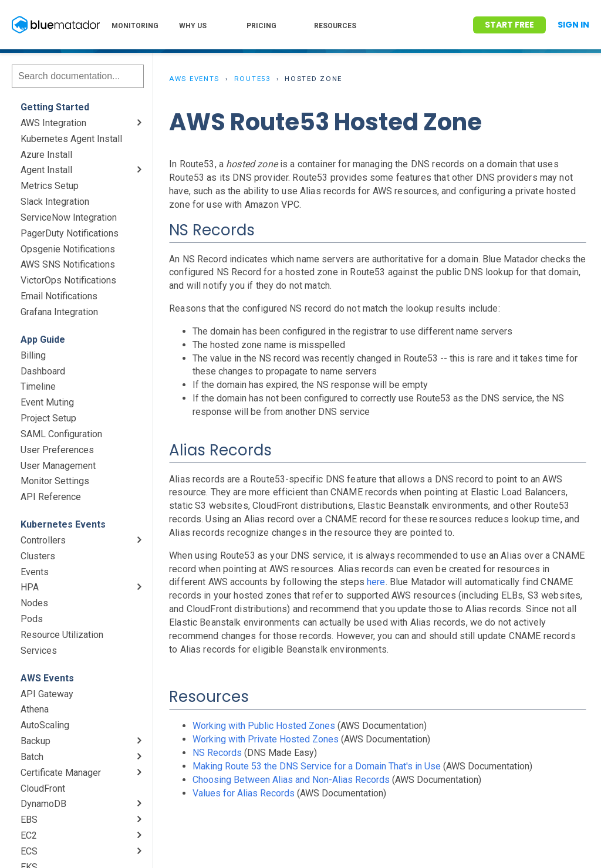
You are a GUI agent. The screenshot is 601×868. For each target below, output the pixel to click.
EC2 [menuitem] (29, 835)
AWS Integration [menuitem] (53, 123)
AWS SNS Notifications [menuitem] (68, 264)
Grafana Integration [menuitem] (59, 312)
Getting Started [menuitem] (55, 107)
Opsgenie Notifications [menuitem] (68, 249)
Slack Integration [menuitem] (55, 202)
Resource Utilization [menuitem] (62, 635)
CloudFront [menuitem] (43, 788)
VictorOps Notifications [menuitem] (68, 280)
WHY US (193, 26)
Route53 (252, 79)
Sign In (573, 25)
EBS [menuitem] (29, 820)
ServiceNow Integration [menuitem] (69, 217)
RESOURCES (335, 26)
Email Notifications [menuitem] (59, 296)
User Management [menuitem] (58, 466)
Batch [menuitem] (32, 757)
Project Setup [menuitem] (48, 418)
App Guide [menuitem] (43, 340)
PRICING (261, 26)
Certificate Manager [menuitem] (61, 773)
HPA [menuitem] (30, 587)
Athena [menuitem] (35, 709)
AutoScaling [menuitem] (45, 725)
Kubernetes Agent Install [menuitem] (71, 139)
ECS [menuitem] (29, 851)
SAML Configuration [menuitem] (61, 434)
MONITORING (135, 26)
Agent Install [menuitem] (46, 170)
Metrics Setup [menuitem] (50, 186)
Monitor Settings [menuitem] (55, 481)
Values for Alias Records (244, 793)
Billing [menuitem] (33, 355)
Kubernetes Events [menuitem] (63, 524)
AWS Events (194, 79)
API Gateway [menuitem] (47, 694)
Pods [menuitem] (32, 619)
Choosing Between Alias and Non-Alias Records (291, 780)
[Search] (78, 76)
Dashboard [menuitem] (43, 371)
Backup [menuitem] (36, 741)
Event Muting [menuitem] (47, 402)
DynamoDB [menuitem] (43, 804)
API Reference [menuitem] (51, 497)
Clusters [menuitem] (38, 556)
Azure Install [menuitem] (46, 155)
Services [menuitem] (39, 651)
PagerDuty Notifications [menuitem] (70, 233)
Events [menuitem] (35, 572)
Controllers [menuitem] (43, 540)
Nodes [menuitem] (34, 603)
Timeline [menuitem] (38, 386)
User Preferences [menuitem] (57, 450)
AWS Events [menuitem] (47, 678)
